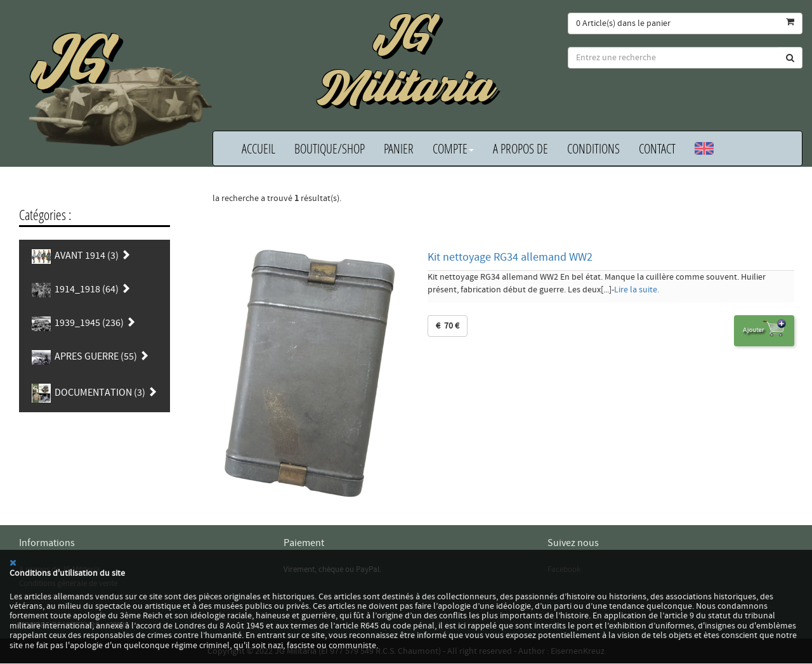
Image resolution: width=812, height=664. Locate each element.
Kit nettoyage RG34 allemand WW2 (510, 257)
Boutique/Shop (330, 148)
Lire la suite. (637, 290)
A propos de (521, 148)
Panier (399, 148)
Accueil (259, 148)
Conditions (593, 148)
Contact (657, 148)
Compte (453, 148)
